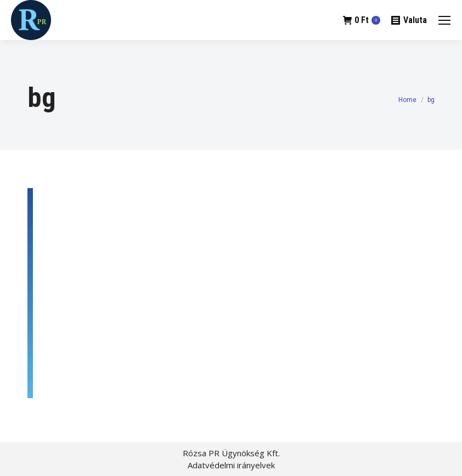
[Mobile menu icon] (444, 20)
